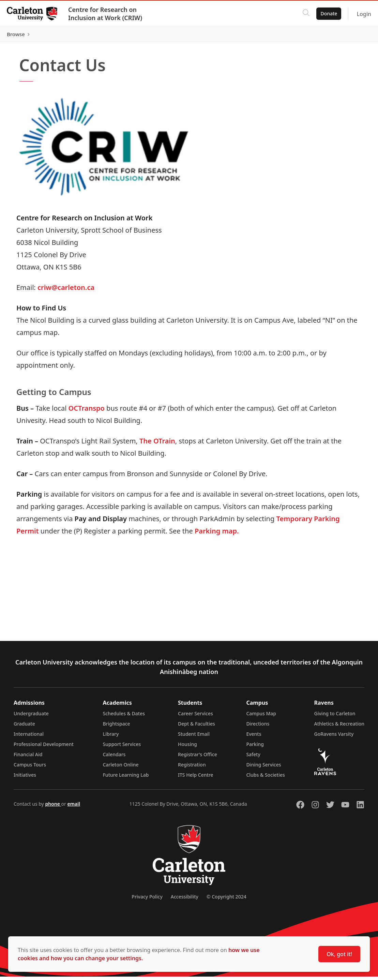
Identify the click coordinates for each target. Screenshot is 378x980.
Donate (325, 13)
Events (254, 737)
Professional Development (44, 748)
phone (53, 807)
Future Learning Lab (126, 778)
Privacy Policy (147, 900)
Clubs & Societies (265, 778)
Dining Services (263, 768)
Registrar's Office (198, 758)
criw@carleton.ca (66, 291)
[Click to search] (302, 14)
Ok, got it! (339, 954)
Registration (192, 768)
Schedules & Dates (124, 717)
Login (360, 14)
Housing (187, 748)
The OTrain (157, 444)
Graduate (24, 727)
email (74, 807)
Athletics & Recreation (339, 727)
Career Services (195, 717)
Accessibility (185, 900)
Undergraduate (31, 717)
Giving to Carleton (335, 717)
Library (111, 737)
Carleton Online (120, 768)
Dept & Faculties (196, 727)
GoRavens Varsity (334, 737)
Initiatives (25, 778)
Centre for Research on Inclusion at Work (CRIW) (109, 14)
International (29, 737)
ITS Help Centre (196, 778)
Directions (258, 727)
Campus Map (261, 717)
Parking (255, 748)
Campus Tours (30, 768)
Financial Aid (28, 758)
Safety (253, 758)
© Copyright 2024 (226, 900)
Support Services (122, 748)
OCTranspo (87, 412)
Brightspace (116, 727)
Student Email (194, 737)
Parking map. (217, 534)
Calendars (114, 758)
